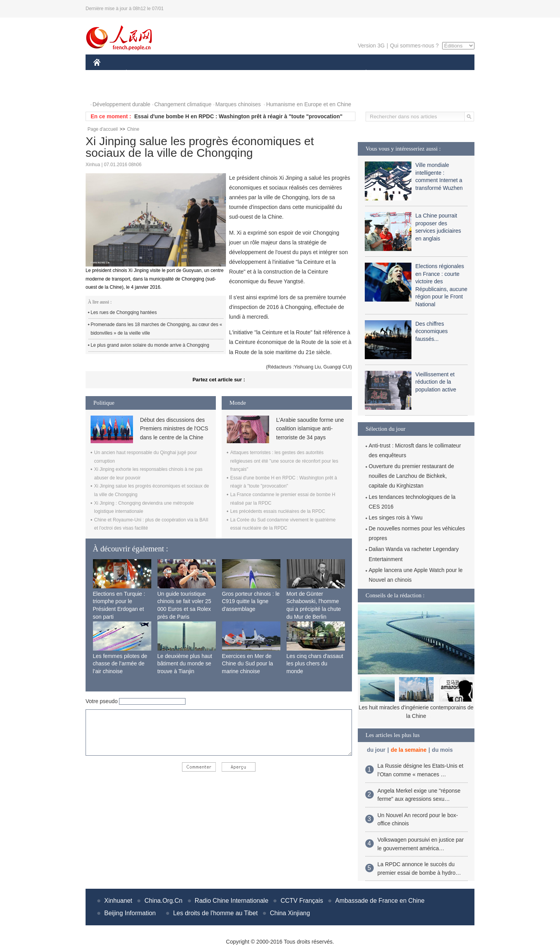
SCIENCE (243, 73)
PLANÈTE (362, 73)
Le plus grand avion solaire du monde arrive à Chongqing (150, 345)
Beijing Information (130, 913)
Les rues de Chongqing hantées (124, 312)
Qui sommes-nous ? (414, 46)
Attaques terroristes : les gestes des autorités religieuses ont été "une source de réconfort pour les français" (284, 461)
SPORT (393, 73)
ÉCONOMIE (140, 73)
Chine (133, 129)
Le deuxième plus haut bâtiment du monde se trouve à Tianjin (185, 664)
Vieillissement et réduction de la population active (436, 382)
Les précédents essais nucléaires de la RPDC (278, 511)
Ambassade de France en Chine (380, 901)
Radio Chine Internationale (232, 901)
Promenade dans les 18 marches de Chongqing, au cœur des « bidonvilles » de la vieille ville (156, 329)
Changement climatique (183, 104)
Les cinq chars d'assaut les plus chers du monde (315, 664)
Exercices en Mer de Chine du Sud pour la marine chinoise (248, 664)
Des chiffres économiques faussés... (431, 331)
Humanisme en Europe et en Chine (309, 104)
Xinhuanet (118, 901)
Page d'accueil (103, 129)
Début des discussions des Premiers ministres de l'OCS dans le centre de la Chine (174, 429)
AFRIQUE (209, 73)
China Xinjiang (290, 913)
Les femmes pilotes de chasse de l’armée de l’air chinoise (120, 664)
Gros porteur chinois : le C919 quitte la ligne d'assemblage (251, 601)
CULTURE (278, 73)
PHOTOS (109, 89)
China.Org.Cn (163, 901)
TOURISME (426, 73)
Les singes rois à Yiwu (396, 518)
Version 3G (371, 46)
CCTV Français (302, 901)
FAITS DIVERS (320, 73)
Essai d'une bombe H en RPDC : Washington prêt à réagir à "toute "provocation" (238, 116)
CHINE (107, 73)
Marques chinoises (238, 104)
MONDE (176, 73)
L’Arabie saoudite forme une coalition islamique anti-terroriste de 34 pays (310, 429)
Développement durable (122, 104)
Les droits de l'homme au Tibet (215, 913)
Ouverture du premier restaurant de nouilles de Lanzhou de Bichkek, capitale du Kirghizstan (411, 476)
